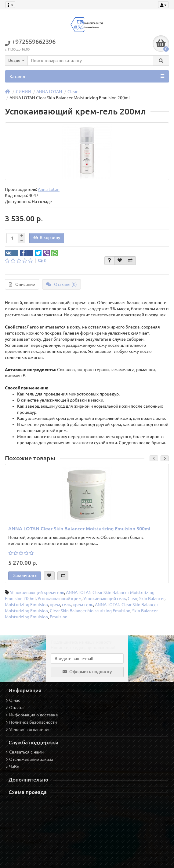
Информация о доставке (32, 715)
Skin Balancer (152, 599)
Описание (22, 284)
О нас (13, 700)
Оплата (15, 708)
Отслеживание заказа (30, 759)
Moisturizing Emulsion (26, 605)
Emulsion (59, 617)
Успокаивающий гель (105, 599)
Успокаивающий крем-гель (37, 592)
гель (66, 605)
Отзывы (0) (62, 284)
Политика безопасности (31, 722)
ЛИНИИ (23, 92)
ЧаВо (13, 767)
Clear (72, 92)
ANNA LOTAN (49, 92)
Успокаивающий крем (60, 599)
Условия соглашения (28, 729)
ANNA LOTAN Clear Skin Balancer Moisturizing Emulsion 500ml (79, 529)
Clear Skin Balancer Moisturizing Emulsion (90, 611)
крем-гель (83, 605)
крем (55, 605)
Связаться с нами (25, 752)
